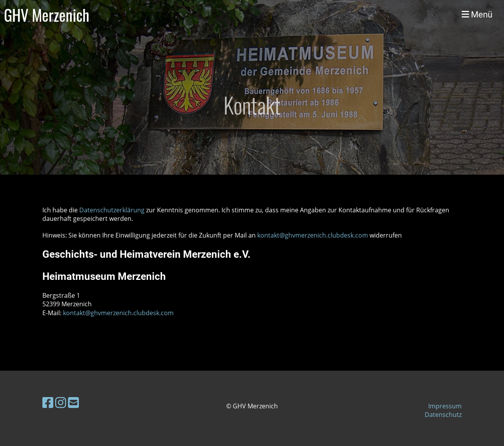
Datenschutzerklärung (113, 210)
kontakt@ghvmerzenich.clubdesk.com (313, 235)
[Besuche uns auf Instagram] (61, 402)
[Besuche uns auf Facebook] (48, 402)
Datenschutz (443, 415)
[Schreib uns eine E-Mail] (73, 402)
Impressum (445, 406)
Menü (477, 15)
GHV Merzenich (47, 15)
